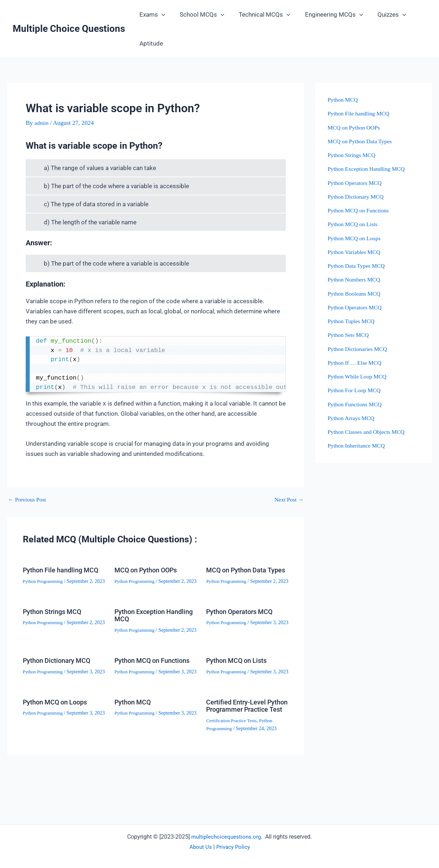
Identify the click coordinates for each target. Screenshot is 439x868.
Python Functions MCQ (357, 404)
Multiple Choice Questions (69, 29)
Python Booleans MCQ (356, 294)
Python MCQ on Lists (240, 683)
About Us (200, 847)
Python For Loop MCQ (356, 390)
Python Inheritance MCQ (359, 446)
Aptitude (150, 43)
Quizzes (382, 14)
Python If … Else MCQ (357, 363)
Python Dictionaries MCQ (360, 349)
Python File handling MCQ (56, 573)
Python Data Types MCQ (359, 266)
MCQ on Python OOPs (150, 570)
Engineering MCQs (326, 14)
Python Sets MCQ (350, 335)
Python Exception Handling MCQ (143, 630)
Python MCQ (135, 740)
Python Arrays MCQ (353, 418)
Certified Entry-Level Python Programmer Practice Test (239, 748)
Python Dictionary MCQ (60, 683)
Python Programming (45, 588)
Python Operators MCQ (243, 627)
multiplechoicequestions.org (226, 837)
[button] (160, 14)
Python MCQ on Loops (59, 740)
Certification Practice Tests (233, 766)
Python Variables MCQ (356, 252)
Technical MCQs (259, 14)
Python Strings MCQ (55, 627)
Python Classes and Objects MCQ (369, 432)
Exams (151, 14)
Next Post (288, 499)
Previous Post (29, 499)
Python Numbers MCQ (356, 280)
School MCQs (199, 14)
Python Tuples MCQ (354, 321)
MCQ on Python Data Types (240, 573)
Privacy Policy (233, 847)
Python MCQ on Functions (140, 687)
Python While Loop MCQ (359, 376)
